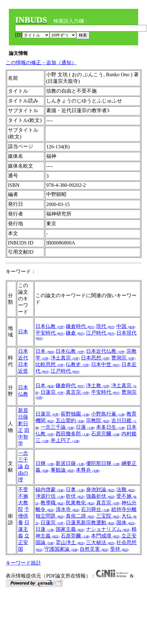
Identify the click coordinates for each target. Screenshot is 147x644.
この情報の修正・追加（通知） (41, 63)
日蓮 (85, 427)
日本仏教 (50, 326)
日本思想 (95, 358)
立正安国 (24, 542)
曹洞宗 (123, 358)
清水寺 (68, 509)
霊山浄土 (70, 542)
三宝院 (108, 516)
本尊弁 (88, 470)
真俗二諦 (80, 516)
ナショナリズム (108, 529)
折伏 (75, 496)
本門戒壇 (106, 536)
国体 (126, 523)
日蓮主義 (24, 529)
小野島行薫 (108, 414)
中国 (126, 326)
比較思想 (50, 364)
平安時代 (50, 333)
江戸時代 (101, 333)
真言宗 (78, 392)
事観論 (63, 470)
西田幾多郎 (73, 434)
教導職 (52, 503)
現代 (106, 326)
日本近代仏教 (106, 351)
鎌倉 (75, 333)
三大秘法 (101, 542)
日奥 (75, 489)
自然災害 (94, 549)
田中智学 (24, 437)
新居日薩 (70, 463)
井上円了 (65, 440)
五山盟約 (70, 420)
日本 (23, 332)
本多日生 (111, 427)
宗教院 (98, 420)
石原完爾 (106, 434)
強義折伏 (101, 496)
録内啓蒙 (50, 489)
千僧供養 (24, 516)
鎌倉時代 (80, 326)
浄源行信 (50, 496)
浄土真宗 (65, 358)
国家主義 (70, 529)
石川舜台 (95, 509)
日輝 (45, 463)
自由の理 (24, 473)
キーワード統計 (23, 563)
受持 (119, 549)
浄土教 (98, 385)
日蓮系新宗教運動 (90, 523)
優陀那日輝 (103, 463)
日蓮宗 (52, 392)
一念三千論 (58, 427)
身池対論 (101, 489)
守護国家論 (61, 549)
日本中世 (106, 364)
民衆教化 (80, 503)
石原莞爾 (75, 536)
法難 (126, 489)
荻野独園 (75, 414)
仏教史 (78, 364)
